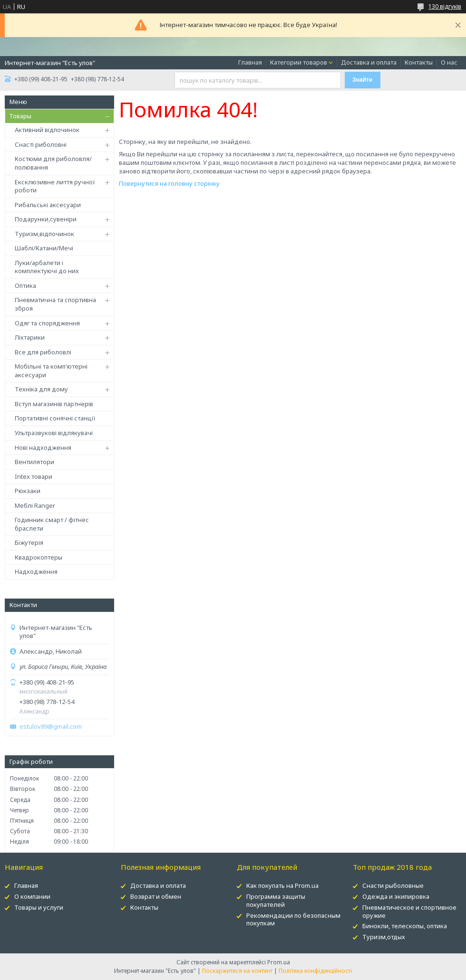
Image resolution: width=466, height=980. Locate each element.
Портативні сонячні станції (55, 418)
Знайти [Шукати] (362, 80)
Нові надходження (43, 447)
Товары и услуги (39, 907)
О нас (449, 62)
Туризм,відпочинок (44, 234)
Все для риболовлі (43, 352)
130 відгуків (445, 6)
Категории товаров (299, 62)
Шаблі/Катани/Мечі (44, 248)
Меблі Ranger (35, 505)
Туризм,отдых (384, 937)
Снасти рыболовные (393, 885)
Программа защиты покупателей (276, 900)
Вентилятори (34, 462)
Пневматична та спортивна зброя (55, 304)
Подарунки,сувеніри (46, 219)
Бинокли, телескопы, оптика (405, 926)
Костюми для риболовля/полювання (53, 163)
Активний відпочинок (47, 130)
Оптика (25, 285)
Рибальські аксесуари (48, 205)
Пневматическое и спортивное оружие (409, 911)
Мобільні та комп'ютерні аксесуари (51, 371)
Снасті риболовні (41, 144)
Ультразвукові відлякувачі (54, 433)
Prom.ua (279, 962)
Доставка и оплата (369, 62)
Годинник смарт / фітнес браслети (52, 524)
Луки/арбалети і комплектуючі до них (47, 267)
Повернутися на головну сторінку (169, 183)
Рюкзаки (28, 491)
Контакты (419, 62)
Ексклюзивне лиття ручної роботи (55, 186)
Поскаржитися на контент (237, 971)
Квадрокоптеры (39, 557)
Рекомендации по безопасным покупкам (293, 919)
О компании (32, 896)
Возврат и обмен (156, 896)
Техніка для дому (41, 389)
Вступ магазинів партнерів (54, 404)
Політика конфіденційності (315, 971)
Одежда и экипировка (396, 896)
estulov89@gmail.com (51, 727)
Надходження (36, 571)
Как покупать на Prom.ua (282, 885)
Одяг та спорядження (47, 323)
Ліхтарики (30, 337)
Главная (250, 62)
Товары (20, 116)
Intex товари (34, 476)
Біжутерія (29, 542)
